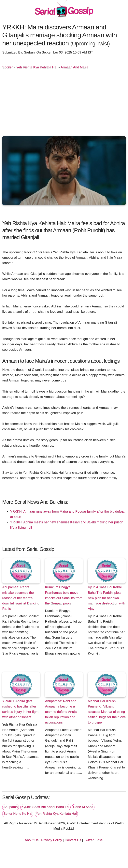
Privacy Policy (52, 840)
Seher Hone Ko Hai (18, 814)
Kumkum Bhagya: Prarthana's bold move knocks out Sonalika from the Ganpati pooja (64, 595)
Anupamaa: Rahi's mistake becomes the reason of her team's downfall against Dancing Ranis (21, 598)
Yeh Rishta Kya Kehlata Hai (37, 67)
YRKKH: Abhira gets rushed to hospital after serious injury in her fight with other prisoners (20, 709)
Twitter (89, 840)
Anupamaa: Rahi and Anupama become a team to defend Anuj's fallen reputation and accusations (61, 712)
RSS (100, 840)
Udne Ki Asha (83, 807)
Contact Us (73, 840)
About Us (32, 840)
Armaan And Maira (75, 67)
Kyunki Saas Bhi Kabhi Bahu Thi (45, 807)
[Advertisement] (64, 103)
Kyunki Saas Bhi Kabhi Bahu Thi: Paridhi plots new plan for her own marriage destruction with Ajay (106, 598)
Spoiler (7, 67)
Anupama (10, 807)
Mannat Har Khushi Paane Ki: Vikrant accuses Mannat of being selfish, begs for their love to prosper (107, 712)
